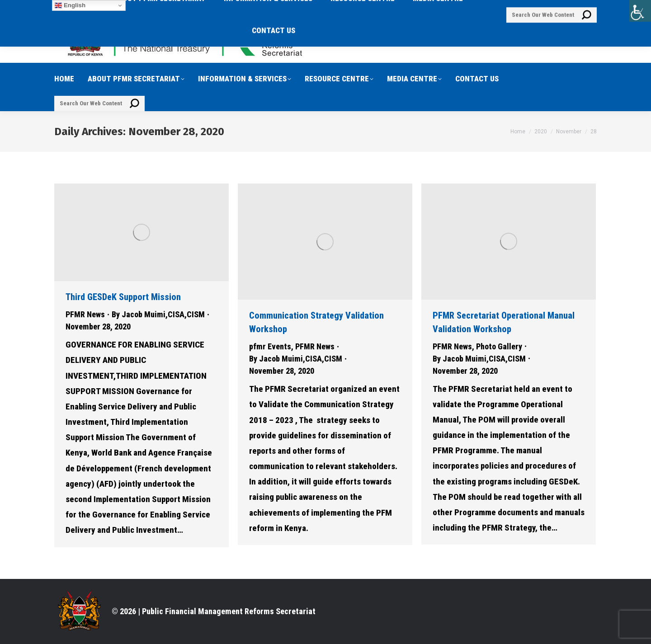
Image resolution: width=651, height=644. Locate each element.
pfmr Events (270, 346)
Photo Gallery (499, 346)
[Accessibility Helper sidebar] (640, 11)
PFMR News (85, 314)
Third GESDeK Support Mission (123, 297)
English (70, 5)
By (158, 314)
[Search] (99, 103)
